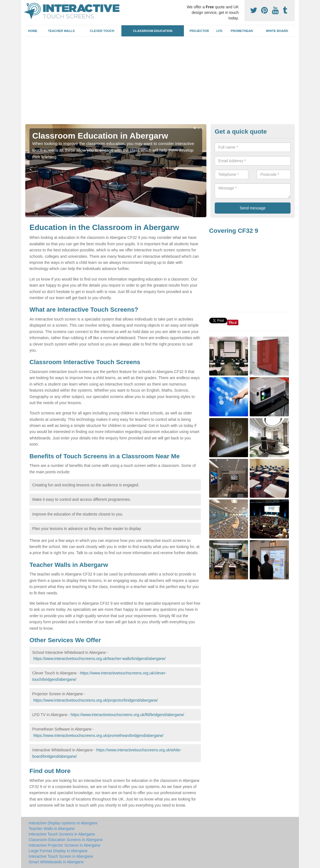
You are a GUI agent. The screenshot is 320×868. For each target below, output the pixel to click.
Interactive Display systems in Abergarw (63, 823)
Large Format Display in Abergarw (58, 851)
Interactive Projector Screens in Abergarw (64, 845)
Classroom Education (153, 31)
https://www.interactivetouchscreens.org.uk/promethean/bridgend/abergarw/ (98, 736)
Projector (199, 31)
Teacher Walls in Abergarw (52, 829)
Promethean (242, 31)
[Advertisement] (160, 82)
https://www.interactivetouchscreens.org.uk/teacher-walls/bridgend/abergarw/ (99, 659)
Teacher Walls (61, 31)
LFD (219, 31)
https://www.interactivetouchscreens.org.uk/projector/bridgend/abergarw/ (96, 700)
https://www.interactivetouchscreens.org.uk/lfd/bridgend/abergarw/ (127, 715)
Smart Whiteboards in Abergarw (56, 862)
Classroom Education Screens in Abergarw (66, 840)
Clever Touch (102, 31)
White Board (277, 31)
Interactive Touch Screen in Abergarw (61, 856)
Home (33, 31)
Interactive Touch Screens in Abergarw (62, 834)
